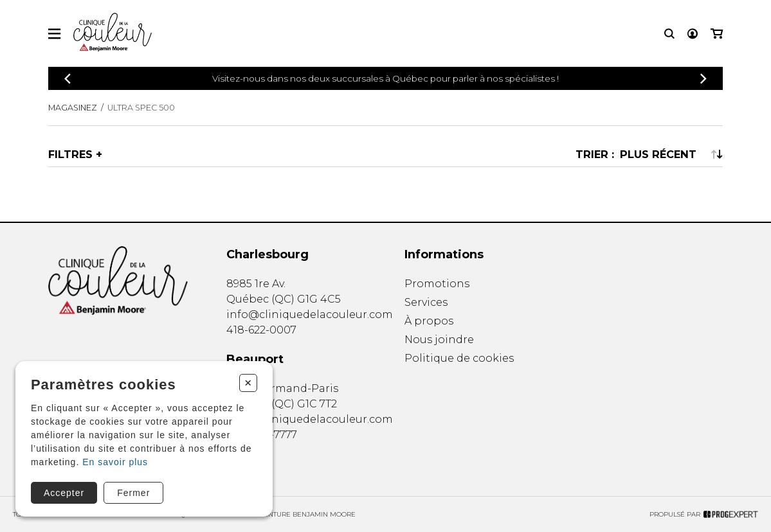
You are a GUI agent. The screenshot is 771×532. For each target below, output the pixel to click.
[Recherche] (669, 34)
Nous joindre (439, 340)
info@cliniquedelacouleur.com (310, 315)
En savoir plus (115, 462)
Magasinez (73, 108)
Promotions (437, 284)
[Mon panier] (717, 34)
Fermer (133, 493)
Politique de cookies (459, 358)
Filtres (70, 154)
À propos (429, 321)
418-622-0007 (261, 330)
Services (426, 302)
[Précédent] (68, 79)
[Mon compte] (693, 34)
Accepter (64, 493)
